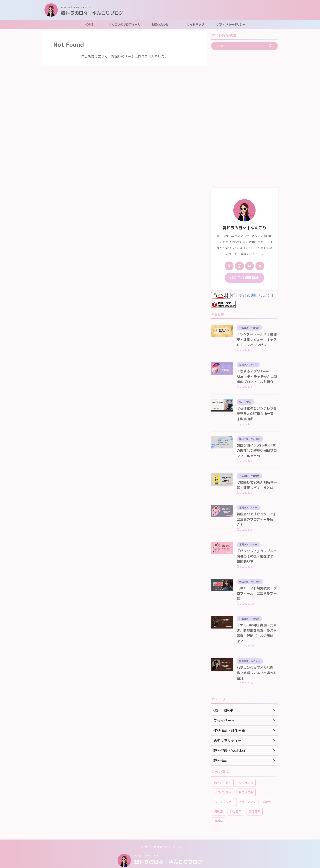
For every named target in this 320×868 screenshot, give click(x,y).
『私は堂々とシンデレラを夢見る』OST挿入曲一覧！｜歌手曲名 (257, 416)
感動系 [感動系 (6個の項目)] (219, 801)
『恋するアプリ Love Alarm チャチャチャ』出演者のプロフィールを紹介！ (257, 378)
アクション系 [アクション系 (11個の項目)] (244, 772)
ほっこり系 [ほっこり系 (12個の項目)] (221, 772)
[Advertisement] (244, 119)
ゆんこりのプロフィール (125, 24)
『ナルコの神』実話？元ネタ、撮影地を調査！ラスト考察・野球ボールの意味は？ (257, 629)
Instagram (161, 836)
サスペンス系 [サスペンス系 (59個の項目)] (223, 782)
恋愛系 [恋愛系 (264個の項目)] (267, 791)
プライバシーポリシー (231, 24)
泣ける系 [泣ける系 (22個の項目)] (236, 801)
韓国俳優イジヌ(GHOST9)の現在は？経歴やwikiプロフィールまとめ (257, 455)
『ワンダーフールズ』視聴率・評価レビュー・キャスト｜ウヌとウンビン (257, 340)
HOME (89, 24)
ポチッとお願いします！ (239, 295)
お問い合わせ (160, 24)
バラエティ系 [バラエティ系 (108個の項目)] (223, 791)
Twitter (144, 836)
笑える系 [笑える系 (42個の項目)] (254, 801)
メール (177, 836)
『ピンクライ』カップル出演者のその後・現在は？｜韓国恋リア (257, 558)
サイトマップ (196, 24)
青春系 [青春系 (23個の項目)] (219, 811)
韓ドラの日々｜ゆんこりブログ (92, 13)
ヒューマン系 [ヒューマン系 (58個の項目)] (247, 791)
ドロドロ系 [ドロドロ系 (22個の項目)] (246, 782)
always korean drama (147, 845)
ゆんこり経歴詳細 (244, 277)
